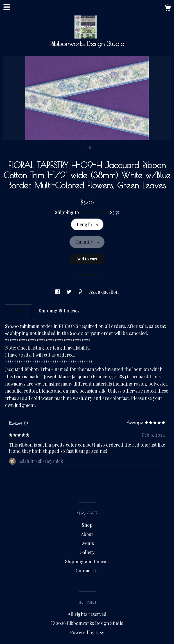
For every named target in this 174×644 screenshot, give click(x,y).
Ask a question (104, 292)
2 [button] (90, 148)
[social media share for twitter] (70, 292)
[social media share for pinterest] (81, 292)
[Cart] (168, 9)
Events (87, 543)
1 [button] (84, 148)
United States (94, 212)
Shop (87, 525)
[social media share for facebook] (58, 292)
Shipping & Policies (59, 311)
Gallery (87, 552)
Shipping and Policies (87, 561)
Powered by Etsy (87, 632)
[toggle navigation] (7, 7)
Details (19, 311)
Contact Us (87, 570)
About (87, 534)
